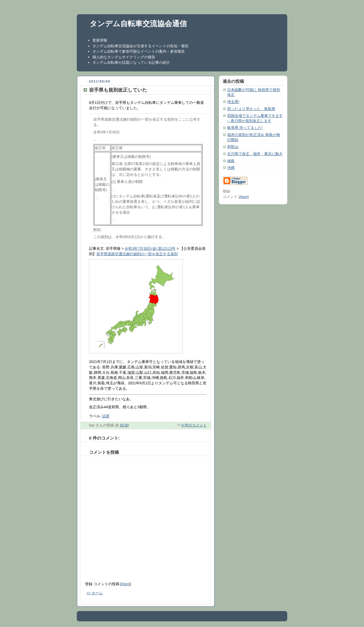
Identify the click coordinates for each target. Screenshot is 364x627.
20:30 (124, 425)
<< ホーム (95, 593)
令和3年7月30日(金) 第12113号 (150, 249)
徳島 (231, 161)
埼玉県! (233, 102)
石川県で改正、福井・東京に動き (255, 154)
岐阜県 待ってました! (245, 128)
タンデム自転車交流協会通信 (138, 24)
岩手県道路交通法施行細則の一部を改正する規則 (137, 254)
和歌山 (233, 147)
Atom (126, 584)
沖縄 (231, 168)
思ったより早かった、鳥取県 (251, 109)
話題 (106, 416)
